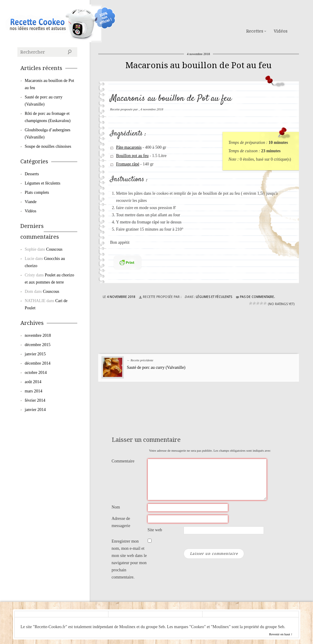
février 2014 (35, 400)
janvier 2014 (35, 410)
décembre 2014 (38, 363)
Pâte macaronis (129, 147)
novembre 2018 (38, 335)
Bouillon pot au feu (133, 156)
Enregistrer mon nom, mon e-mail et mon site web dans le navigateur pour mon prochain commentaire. (129, 559)
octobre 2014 (36, 373)
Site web (155, 530)
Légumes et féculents (214, 297)
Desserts (32, 174)
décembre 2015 (38, 345)
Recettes (255, 31)
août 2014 (33, 382)
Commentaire (123, 461)
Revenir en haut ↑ (281, 634)
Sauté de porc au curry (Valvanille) (156, 367)
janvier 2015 (35, 354)
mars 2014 (34, 391)
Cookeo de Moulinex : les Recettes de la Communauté (48, 23)
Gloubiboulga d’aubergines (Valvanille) (48, 134)
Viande (31, 202)
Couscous (54, 249)
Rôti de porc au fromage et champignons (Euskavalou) (48, 117)
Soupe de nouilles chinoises (48, 146)
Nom (116, 507)
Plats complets (37, 192)
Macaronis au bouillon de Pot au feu (199, 65)
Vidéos (281, 31)
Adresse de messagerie (121, 522)
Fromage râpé (128, 164)
